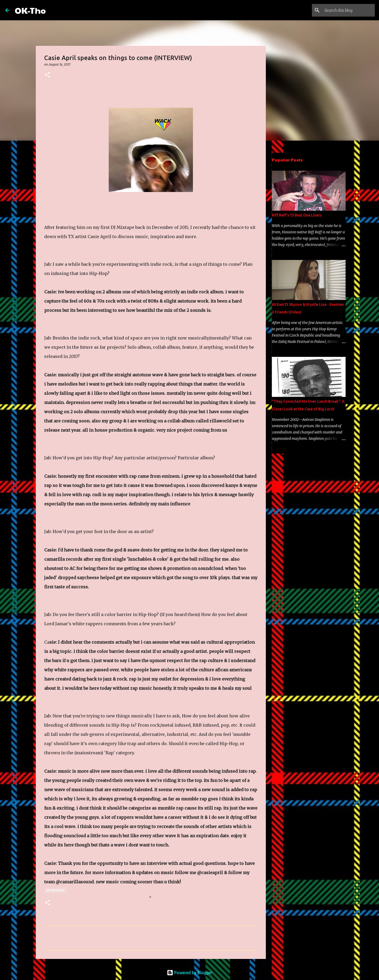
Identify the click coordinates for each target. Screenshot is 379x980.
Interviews (56, 890)
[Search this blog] (347, 10)
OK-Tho (30, 10)
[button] (47, 75)
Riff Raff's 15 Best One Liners (297, 215)
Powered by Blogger (189, 973)
